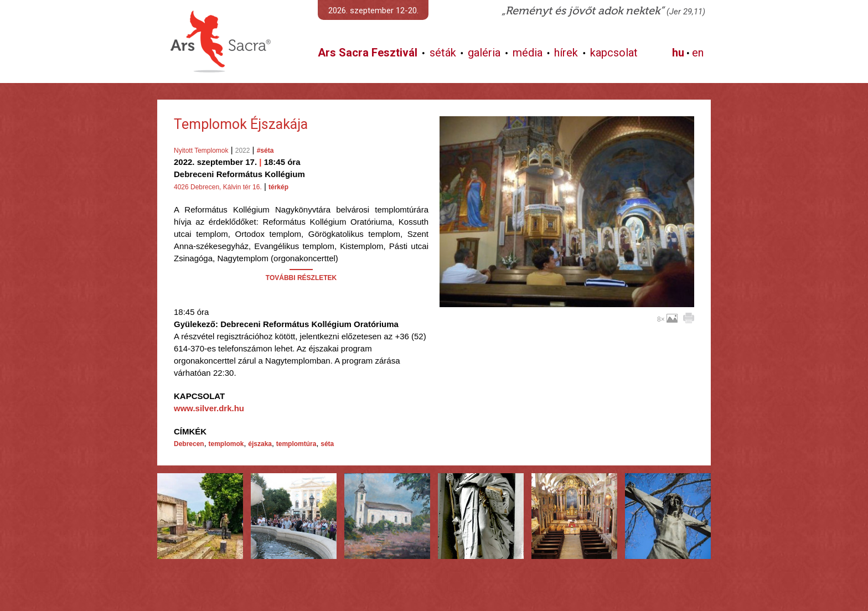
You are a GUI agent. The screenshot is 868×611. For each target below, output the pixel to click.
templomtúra (296, 444)
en (698, 53)
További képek (567, 294)
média (528, 53)
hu (678, 53)
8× (667, 319)
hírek (566, 53)
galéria (484, 53)
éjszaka (260, 444)
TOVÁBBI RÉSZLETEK (301, 278)
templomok (226, 444)
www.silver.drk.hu (209, 408)
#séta (265, 151)
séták (443, 53)
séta (327, 444)
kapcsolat (614, 53)
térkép (278, 187)
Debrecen (189, 444)
